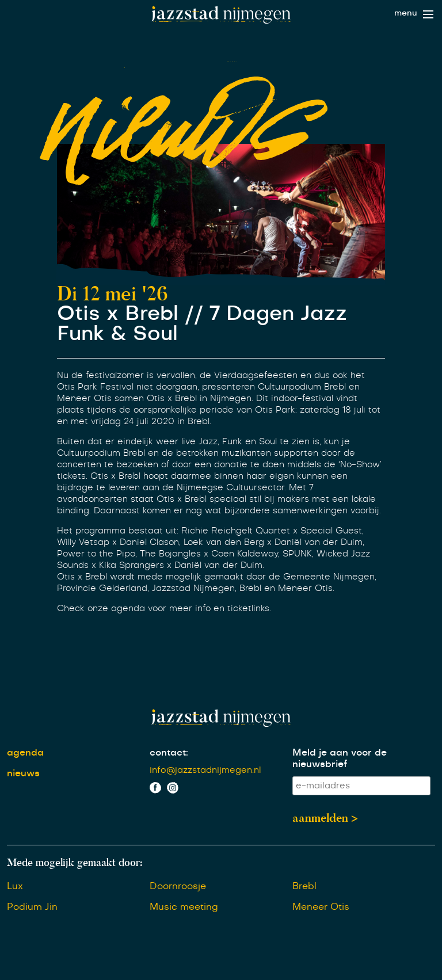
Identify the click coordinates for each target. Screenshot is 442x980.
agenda (25, 753)
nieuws (23, 773)
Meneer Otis (321, 907)
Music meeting (184, 907)
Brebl (304, 886)
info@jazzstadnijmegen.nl (205, 770)
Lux (15, 886)
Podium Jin (32, 907)
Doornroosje (178, 886)
